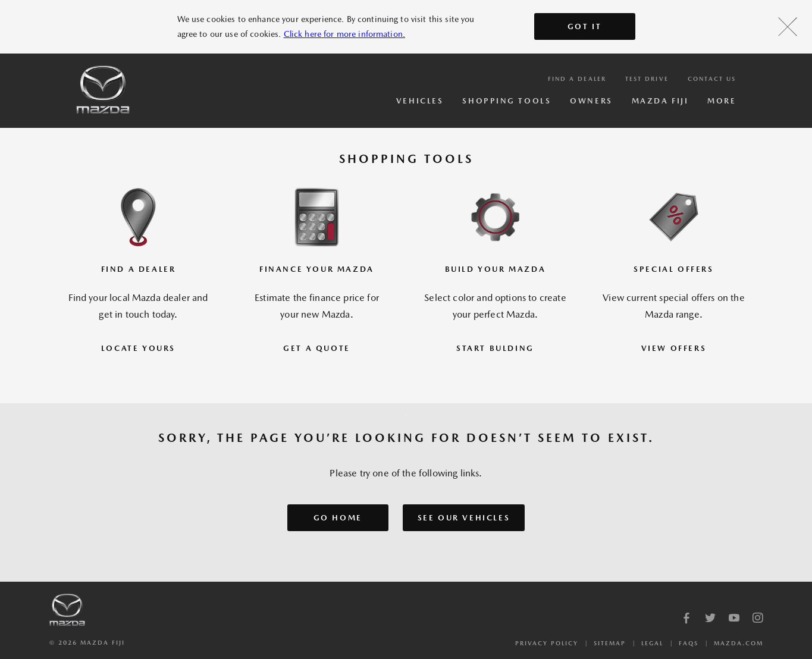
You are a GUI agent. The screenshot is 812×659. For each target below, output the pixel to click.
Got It (585, 26)
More (722, 101)
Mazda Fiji (660, 101)
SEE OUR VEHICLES (464, 518)
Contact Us (712, 79)
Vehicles (420, 101)
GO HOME (338, 518)
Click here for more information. (344, 34)
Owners (591, 101)
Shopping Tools (507, 101)
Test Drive (647, 79)
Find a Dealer (577, 79)
